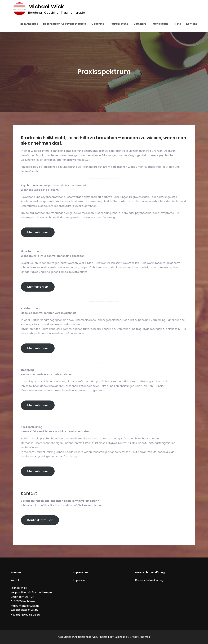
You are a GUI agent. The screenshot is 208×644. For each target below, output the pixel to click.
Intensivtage (160, 24)
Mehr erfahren (38, 232)
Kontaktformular (40, 520)
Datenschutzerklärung (149, 580)
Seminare (140, 24)
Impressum (80, 580)
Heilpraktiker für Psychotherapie (65, 24)
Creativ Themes (140, 637)
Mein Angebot (29, 24)
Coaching (98, 24)
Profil (177, 24)
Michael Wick (46, 6)
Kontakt (191, 24)
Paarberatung (119, 24)
